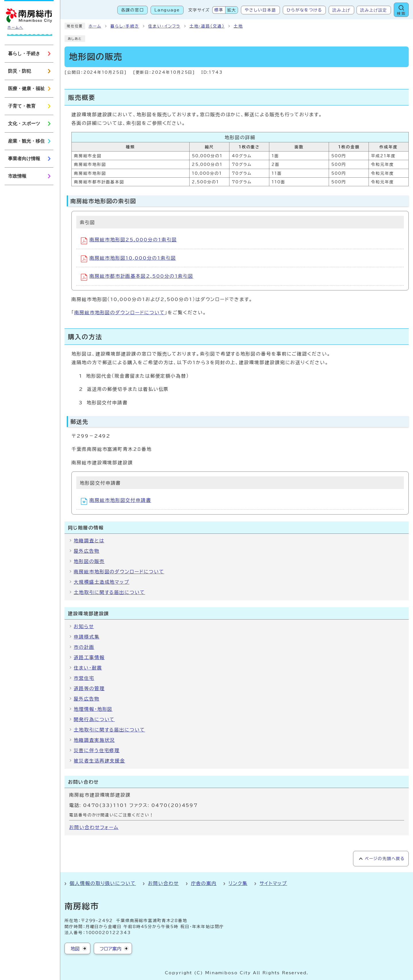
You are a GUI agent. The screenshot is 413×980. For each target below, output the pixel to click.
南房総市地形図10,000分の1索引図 (128, 259)
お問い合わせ (163, 883)
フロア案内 (111, 949)
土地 (238, 26)
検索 (401, 14)
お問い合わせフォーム (94, 827)
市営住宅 (84, 678)
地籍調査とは (89, 541)
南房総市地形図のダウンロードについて (120, 313)
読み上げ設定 (374, 10)
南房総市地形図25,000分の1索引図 (129, 241)
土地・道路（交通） (207, 26)
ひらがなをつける (304, 10)
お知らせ (84, 626)
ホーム (95, 26)
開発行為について (94, 719)
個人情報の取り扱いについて (103, 883)
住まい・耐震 (88, 668)
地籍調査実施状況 (94, 740)
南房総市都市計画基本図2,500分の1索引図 (137, 277)
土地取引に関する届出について (109, 592)
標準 (219, 10)
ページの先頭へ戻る (385, 859)
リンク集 (238, 883)
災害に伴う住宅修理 (97, 750)
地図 (75, 949)
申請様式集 (87, 637)
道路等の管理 (89, 688)
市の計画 (84, 647)
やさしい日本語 (260, 10)
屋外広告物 (87, 551)
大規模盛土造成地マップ (102, 582)
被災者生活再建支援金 (99, 761)
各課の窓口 (133, 10)
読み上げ (341, 10)
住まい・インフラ (164, 26)
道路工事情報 (89, 657)
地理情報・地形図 (93, 709)
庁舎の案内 (204, 883)
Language (167, 10)
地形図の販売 (89, 561)
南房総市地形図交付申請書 (116, 501)
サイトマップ (273, 883)
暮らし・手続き (125, 26)
